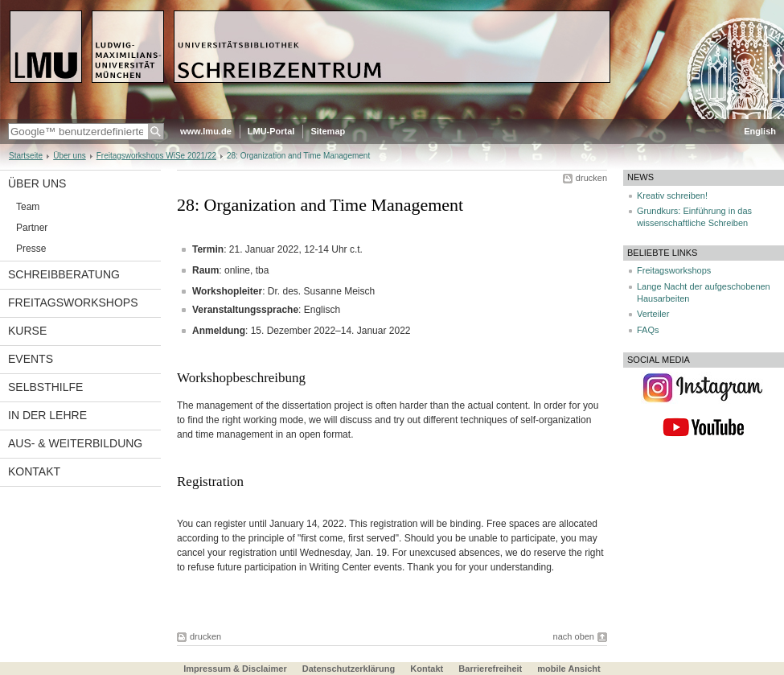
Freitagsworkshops (73, 303)
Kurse (27, 331)
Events (31, 359)
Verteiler (653, 314)
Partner (32, 228)
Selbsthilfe (45, 387)
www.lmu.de (206, 131)
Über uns (70, 156)
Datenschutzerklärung (349, 669)
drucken (591, 178)
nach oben (574, 636)
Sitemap (328, 131)
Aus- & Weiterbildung (75, 443)
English (760, 131)
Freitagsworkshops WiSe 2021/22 (156, 156)
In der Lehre (47, 415)
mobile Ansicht (569, 669)
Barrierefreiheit (491, 669)
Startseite (26, 156)
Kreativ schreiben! (672, 196)
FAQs (648, 330)
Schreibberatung (64, 274)
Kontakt (34, 471)
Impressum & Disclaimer (235, 669)
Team (28, 207)
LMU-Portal (271, 131)
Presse (31, 249)
